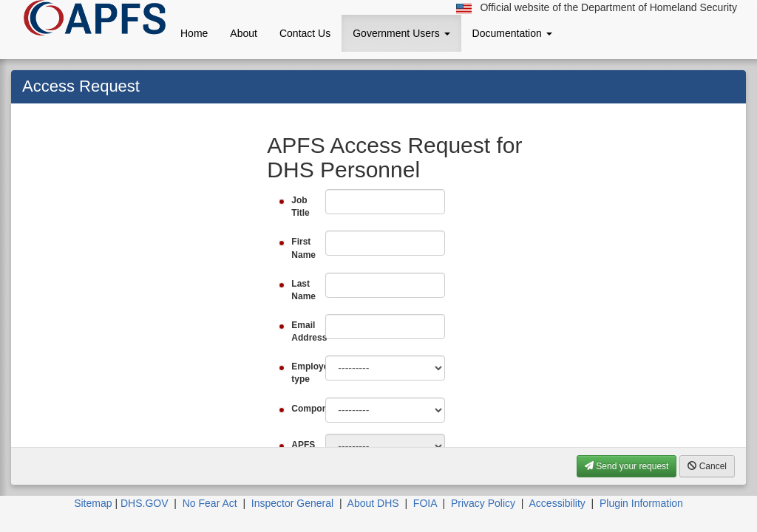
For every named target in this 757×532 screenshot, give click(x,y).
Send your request (627, 466)
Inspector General (292, 503)
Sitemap (93, 503)
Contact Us (305, 33)
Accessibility (557, 503)
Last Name (303, 290)
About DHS (373, 503)
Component (303, 409)
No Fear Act (210, 503)
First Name (303, 248)
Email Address (303, 331)
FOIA (425, 503)
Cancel (707, 466)
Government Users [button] (401, 33)
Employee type (303, 373)
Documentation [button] (512, 33)
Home (194, 33)
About (244, 33)
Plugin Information (641, 503)
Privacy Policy (483, 503)
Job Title (300, 207)
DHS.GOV (145, 503)
